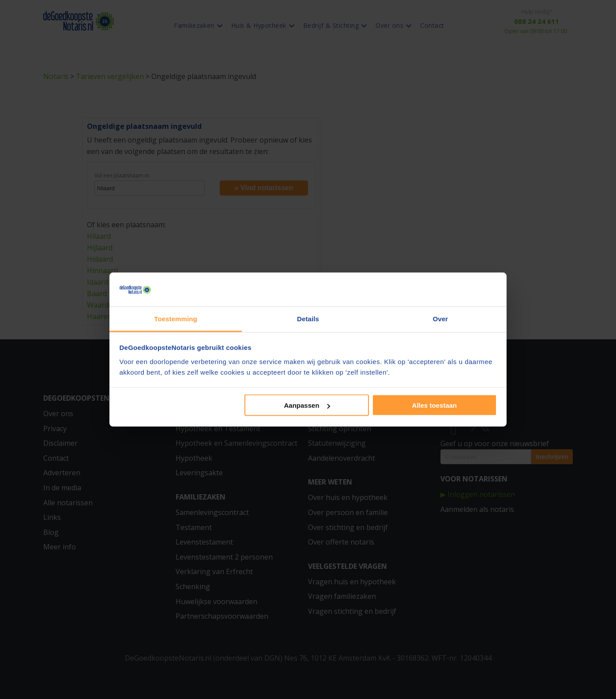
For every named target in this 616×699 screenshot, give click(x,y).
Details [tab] (308, 318)
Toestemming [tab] (176, 318)
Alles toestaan (435, 405)
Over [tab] (441, 318)
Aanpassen (307, 405)
